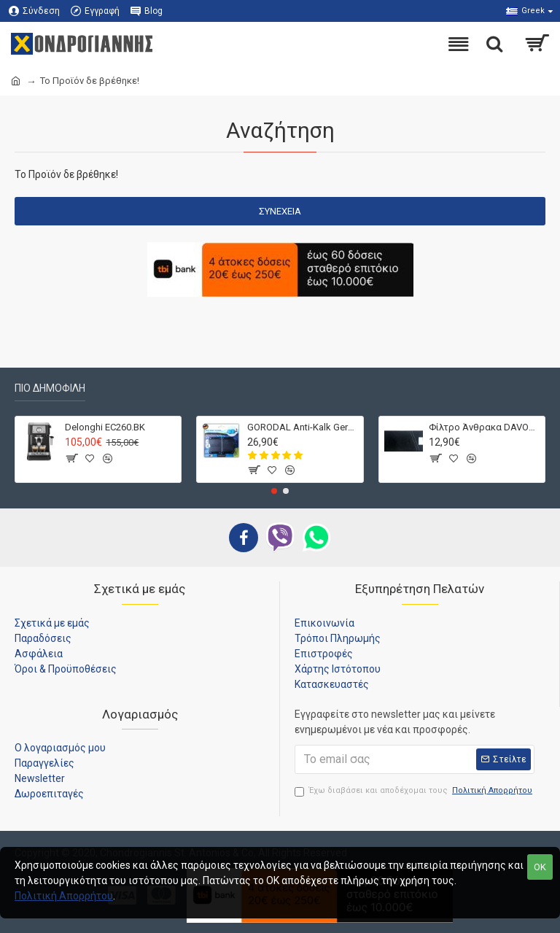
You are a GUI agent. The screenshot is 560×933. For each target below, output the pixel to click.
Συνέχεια (280, 211)
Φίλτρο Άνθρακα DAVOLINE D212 (484, 427)
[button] (274, 491)
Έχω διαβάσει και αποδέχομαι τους (415, 791)
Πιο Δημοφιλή (50, 388)
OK (540, 867)
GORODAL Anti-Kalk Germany (303, 427)
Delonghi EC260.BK (105, 427)
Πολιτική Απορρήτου (64, 896)
